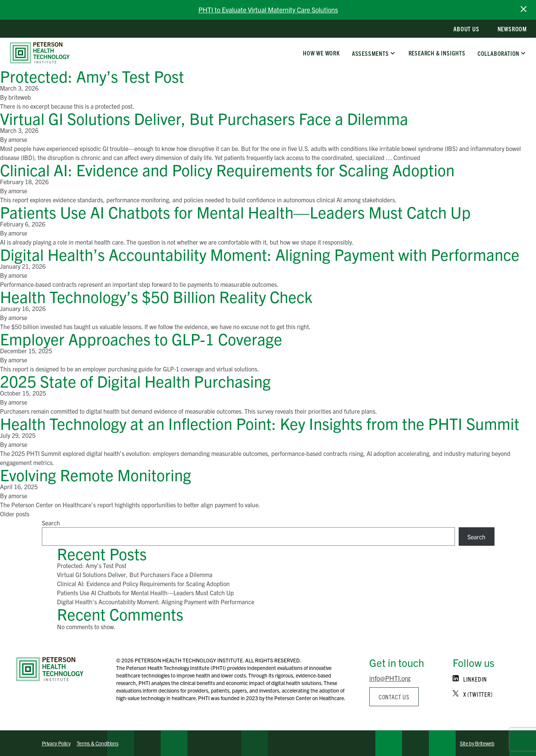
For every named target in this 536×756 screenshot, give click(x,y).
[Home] (50, 669)
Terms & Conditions (98, 743)
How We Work (321, 53)
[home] (40, 53)
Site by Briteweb (477, 743)
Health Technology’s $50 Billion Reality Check (156, 296)
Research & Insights (437, 53)
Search (51, 523)
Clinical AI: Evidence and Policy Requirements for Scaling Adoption (227, 169)
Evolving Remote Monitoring (96, 474)
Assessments (370, 53)
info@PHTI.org (390, 678)
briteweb (20, 97)
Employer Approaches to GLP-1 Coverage (141, 338)
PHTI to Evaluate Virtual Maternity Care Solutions (268, 10)
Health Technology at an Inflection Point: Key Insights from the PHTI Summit (262, 423)
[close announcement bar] (524, 9)
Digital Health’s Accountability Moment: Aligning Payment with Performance (260, 254)
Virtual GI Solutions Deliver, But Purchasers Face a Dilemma (204, 118)
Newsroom (512, 29)
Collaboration (498, 53)
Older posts (15, 514)
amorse (18, 139)
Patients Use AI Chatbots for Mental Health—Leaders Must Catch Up (235, 212)
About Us (466, 29)
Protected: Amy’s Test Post (92, 76)
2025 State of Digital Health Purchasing (135, 381)
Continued (407, 157)
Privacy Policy (56, 743)
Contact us (394, 697)
